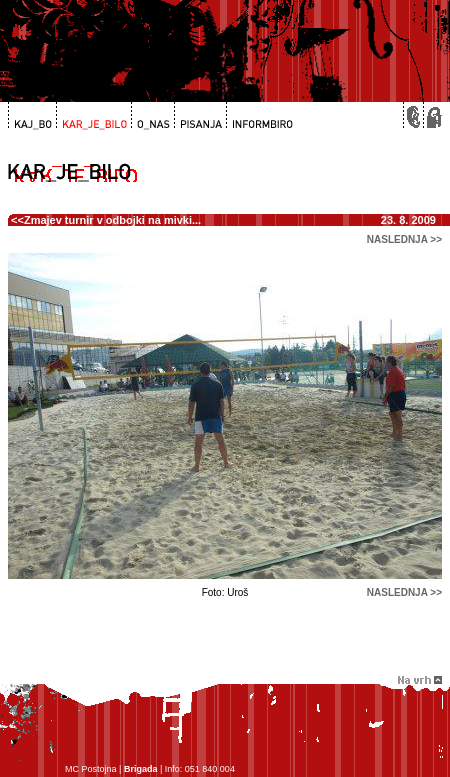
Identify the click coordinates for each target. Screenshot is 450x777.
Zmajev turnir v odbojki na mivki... (112, 220)
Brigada (141, 769)
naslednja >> (404, 239)
